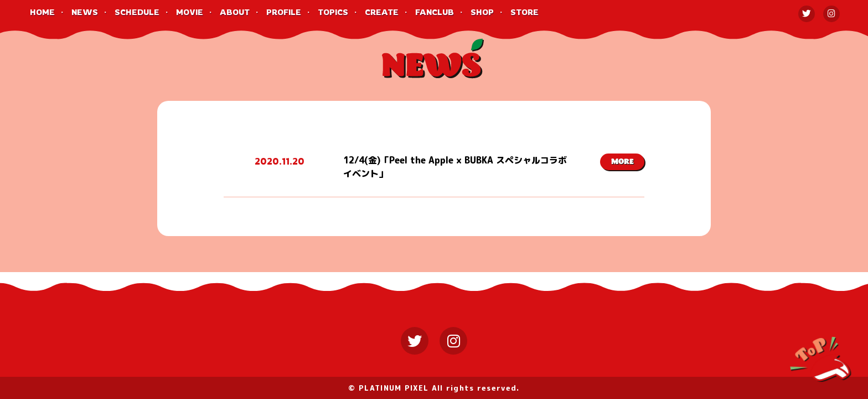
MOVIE (190, 12)
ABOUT (235, 12)
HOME (42, 12)
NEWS (85, 12)
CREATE (382, 12)
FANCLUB (435, 12)
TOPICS (333, 12)
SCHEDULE (137, 12)
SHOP (482, 12)
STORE (525, 12)
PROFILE (284, 12)
